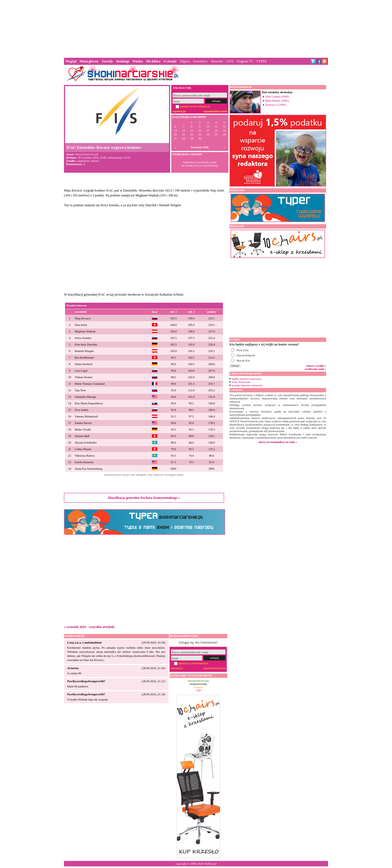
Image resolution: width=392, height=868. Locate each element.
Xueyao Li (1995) (276, 105)
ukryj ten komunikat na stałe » (278, 442)
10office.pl (210, 864)
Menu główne (89, 61)
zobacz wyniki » (316, 366)
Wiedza (137, 61)
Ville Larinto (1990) (277, 96)
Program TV (245, 61)
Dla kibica (153, 61)
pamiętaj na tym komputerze (195, 106)
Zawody (107, 61)
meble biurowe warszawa (247, 379)
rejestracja (179, 111)
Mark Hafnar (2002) (277, 101)
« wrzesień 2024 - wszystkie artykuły (89, 627)
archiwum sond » (315, 369)
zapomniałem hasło (215, 111)
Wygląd (71, 61)
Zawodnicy (200, 61)
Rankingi (123, 61)
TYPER (262, 61)
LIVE (230, 61)
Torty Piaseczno (241, 382)
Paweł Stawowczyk (87, 154)
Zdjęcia (185, 61)
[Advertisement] (196, 28)
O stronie (170, 61)
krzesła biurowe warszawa (247, 385)
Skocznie (217, 61)
